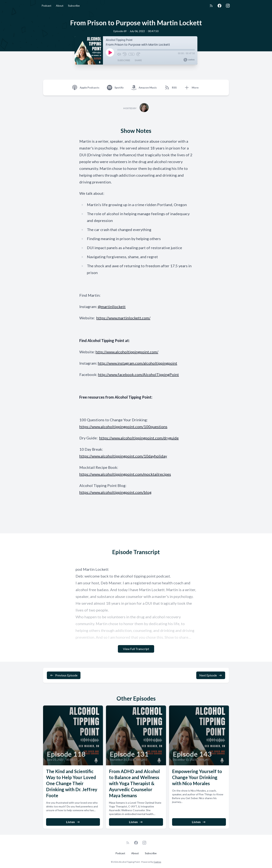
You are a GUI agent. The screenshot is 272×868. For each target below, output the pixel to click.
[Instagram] (228, 6)
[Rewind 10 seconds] (125, 54)
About (60, 6)
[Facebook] (219, 6)
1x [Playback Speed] (132, 54)
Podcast (46, 6)
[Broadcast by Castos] (189, 60)
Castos (157, 862)
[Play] (110, 52)
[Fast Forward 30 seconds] (138, 54)
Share (138, 60)
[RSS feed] (211, 6)
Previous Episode (64, 675)
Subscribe (74, 6)
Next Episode (211, 675)
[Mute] (119, 54)
